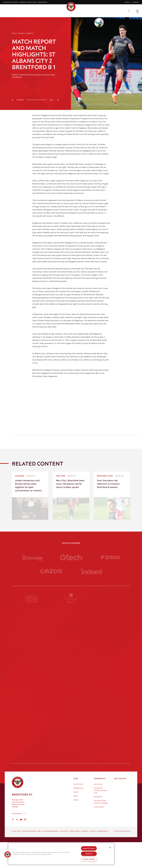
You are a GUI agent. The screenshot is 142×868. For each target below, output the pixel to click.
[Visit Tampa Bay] (71, 671)
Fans (94, 14)
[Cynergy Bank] (71, 598)
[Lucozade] (111, 743)
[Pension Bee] (111, 598)
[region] (61, 854)
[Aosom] (111, 634)
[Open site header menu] (137, 11)
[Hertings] (111, 616)
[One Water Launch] (111, 689)
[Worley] (71, 652)
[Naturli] (71, 689)
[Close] (110, 847)
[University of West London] (31, 671)
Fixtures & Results (60, 14)
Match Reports (18, 33)
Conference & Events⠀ (11, 2)
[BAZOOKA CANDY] (31, 616)
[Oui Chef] (111, 707)
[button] (8, 854)
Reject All (89, 854)
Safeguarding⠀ (43, 2)
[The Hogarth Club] (31, 743)
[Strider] (71, 634)
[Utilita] (31, 689)
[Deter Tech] (31, 634)
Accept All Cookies (89, 848)
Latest (36, 14)
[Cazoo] (51, 571)
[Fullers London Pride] (31, 598)
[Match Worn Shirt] (71, 707)
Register (136, 2)
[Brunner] (31, 707)
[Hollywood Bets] (32, 557)
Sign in (127, 2)
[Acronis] (111, 652)
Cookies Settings (89, 859)
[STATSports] (31, 652)
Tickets (85, 14)
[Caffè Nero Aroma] (71, 761)
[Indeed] (91, 571)
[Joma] (110, 557)
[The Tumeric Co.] (71, 743)
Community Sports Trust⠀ (29, 2)
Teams (75, 14)
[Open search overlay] (129, 11)
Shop (102, 14)
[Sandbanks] (31, 725)
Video (45, 14)
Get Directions (17, 823)
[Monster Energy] (71, 616)
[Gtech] (71, 557)
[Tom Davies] (111, 725)
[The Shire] (71, 725)
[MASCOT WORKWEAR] (111, 671)
